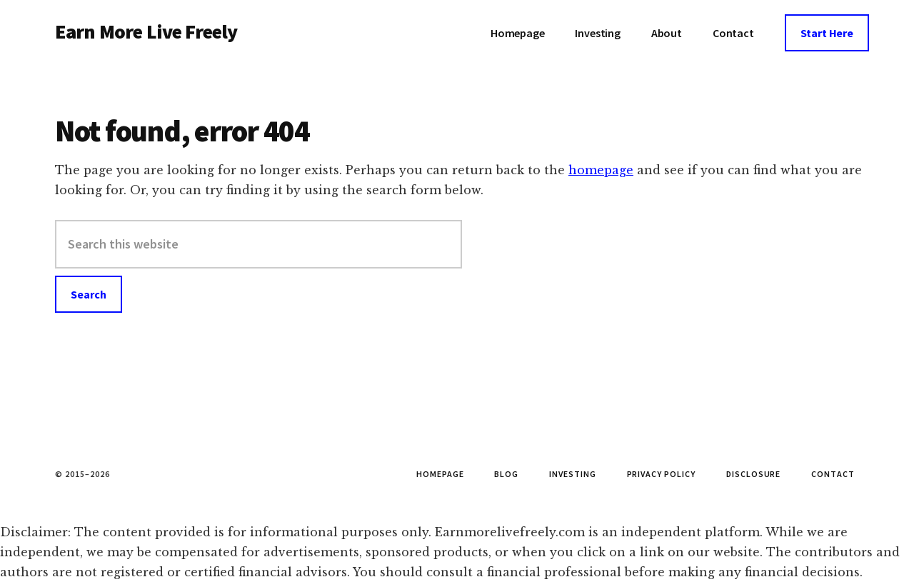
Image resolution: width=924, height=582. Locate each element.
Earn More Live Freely (146, 31)
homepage (601, 170)
